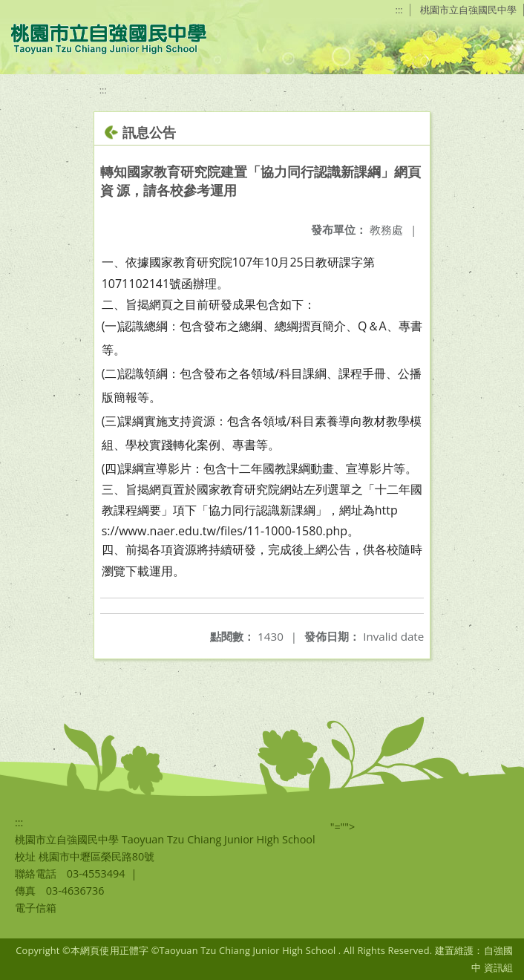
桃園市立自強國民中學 (468, 10)
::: (399, 10)
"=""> (343, 827)
